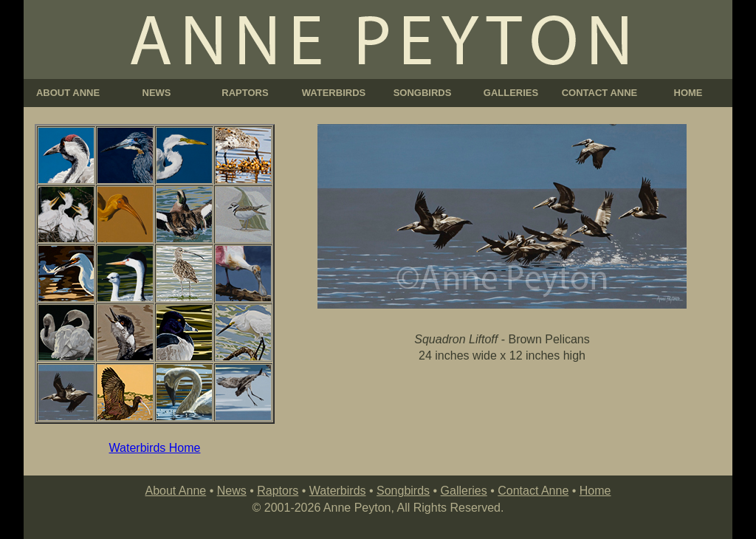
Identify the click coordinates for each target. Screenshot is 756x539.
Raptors (278, 491)
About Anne (175, 491)
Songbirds (403, 491)
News (232, 491)
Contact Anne (533, 491)
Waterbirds (338, 491)
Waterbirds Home (155, 448)
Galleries (464, 491)
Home (595, 491)
